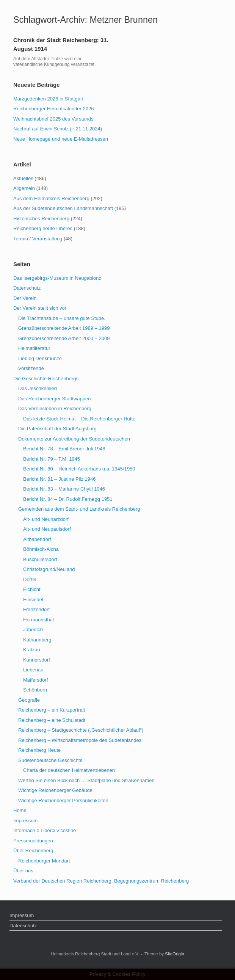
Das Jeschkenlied (38, 388)
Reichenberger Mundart (44, 861)
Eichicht (32, 589)
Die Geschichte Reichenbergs (46, 379)
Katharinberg (37, 640)
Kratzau (32, 650)
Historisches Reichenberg (41, 219)
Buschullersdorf (40, 559)
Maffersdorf (36, 680)
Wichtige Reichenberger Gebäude (55, 790)
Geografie (29, 700)
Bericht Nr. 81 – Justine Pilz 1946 (60, 479)
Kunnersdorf (37, 660)
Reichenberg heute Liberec (43, 228)
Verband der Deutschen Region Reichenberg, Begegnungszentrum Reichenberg (101, 881)
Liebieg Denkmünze (40, 358)
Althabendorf (37, 539)
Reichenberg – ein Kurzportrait (52, 710)
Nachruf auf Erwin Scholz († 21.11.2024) (58, 129)
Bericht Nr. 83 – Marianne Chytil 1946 (64, 489)
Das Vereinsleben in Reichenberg (55, 408)
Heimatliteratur (34, 348)
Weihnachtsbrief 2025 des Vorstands (53, 119)
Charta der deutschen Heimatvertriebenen (69, 770)
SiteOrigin (175, 954)
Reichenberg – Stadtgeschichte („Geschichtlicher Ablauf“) (81, 730)
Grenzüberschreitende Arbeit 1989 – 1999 (64, 328)
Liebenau (33, 670)
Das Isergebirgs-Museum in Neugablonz (57, 278)
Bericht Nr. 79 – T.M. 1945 (52, 459)
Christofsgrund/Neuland (49, 569)
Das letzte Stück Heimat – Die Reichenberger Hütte (79, 419)
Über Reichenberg (33, 851)
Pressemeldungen (33, 841)
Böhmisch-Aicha (41, 549)
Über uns (23, 871)
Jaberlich (33, 630)
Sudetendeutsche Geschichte (50, 760)
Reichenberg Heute (39, 750)
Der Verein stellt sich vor (40, 308)
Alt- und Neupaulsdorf (47, 529)
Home (20, 810)
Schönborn (35, 690)
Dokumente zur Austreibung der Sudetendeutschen (74, 439)
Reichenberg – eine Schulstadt (52, 720)
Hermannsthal (38, 620)
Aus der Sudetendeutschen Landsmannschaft (63, 208)
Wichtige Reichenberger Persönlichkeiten (63, 800)
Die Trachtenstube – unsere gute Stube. (62, 318)
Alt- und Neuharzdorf (46, 519)
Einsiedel (33, 600)
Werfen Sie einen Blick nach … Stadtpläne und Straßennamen (86, 780)
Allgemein (24, 188)
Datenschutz (27, 288)
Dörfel (30, 579)
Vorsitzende (31, 368)
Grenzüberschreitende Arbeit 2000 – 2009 (64, 338)
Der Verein (25, 298)
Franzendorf (36, 609)
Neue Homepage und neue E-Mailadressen (61, 139)
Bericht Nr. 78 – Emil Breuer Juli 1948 (64, 449)
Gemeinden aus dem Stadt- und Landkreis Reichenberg (79, 509)
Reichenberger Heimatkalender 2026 (53, 109)
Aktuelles (23, 178)
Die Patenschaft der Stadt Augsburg (57, 429)
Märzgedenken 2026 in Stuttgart (48, 99)
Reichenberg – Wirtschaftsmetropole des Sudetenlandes (80, 740)
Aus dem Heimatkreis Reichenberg (51, 198)
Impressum (25, 821)
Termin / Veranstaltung (38, 239)
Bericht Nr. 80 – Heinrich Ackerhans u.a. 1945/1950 (79, 469)
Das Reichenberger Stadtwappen (55, 399)
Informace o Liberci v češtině (45, 830)
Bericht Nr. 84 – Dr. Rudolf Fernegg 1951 (68, 499)
